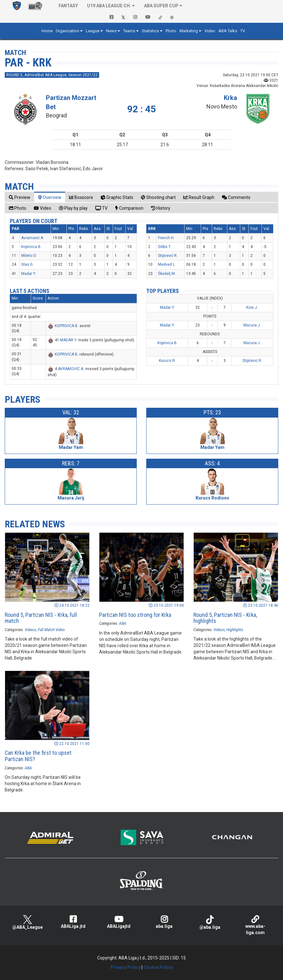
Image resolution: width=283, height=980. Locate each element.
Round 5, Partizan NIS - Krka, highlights (225, 618)
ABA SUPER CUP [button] (161, 6)
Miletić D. (29, 256)
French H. (166, 238)
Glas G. (27, 264)
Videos (30, 630)
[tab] (20, 197)
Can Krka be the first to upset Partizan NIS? (38, 756)
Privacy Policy (126, 967)
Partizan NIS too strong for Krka (135, 615)
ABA (123, 623)
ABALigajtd (119, 922)
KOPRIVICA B (66, 326)
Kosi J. (252, 307)
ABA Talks (228, 31)
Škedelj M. (167, 274)
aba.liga (164, 922)
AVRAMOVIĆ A (71, 369)
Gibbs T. (165, 247)
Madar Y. (29, 274)
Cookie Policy (158, 967)
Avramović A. (33, 238)
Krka (230, 98)
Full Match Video (51, 630)
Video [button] (210, 31)
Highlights (235, 630)
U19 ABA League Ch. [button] (109, 6)
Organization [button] (67, 31)
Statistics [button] (150, 31)
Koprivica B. (31, 247)
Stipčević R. (168, 256)
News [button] (111, 31)
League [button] (93, 31)
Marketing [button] (189, 31)
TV (243, 31)
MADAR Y (68, 340)
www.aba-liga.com (255, 925)
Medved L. (167, 264)
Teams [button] (129, 31)
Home (47, 31)
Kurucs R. (167, 361)
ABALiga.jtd (73, 922)
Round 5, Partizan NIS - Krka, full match (41, 618)
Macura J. (252, 325)
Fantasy (68, 6)
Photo (171, 31)
